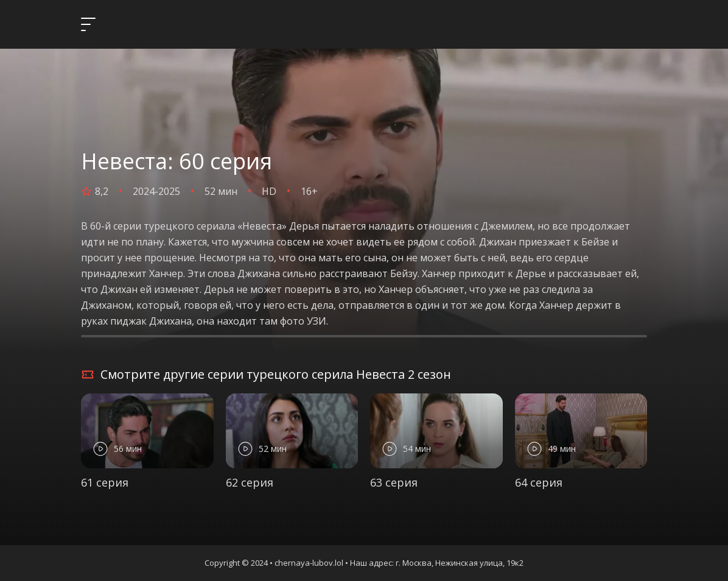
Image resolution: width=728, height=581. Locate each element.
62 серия (250, 482)
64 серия (539, 482)
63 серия (394, 482)
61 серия (105, 482)
